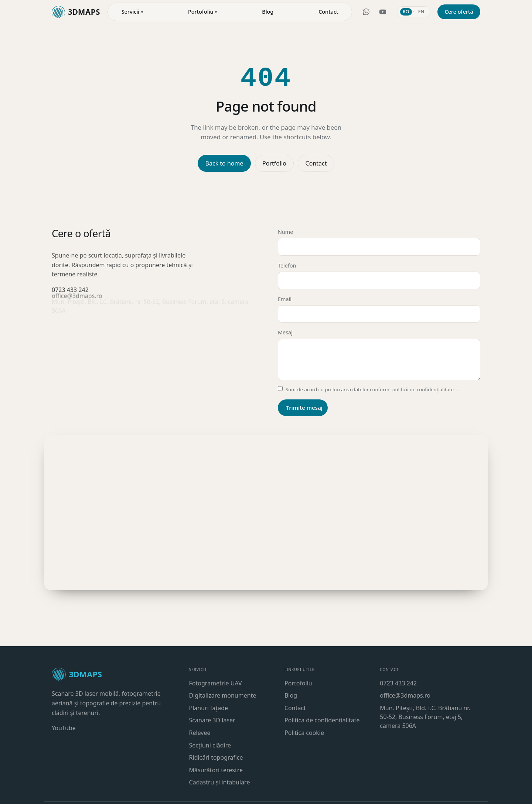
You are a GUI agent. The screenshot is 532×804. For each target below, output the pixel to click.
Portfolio (274, 163)
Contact (328, 12)
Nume (379, 242)
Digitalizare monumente (223, 695)
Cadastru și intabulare (220, 782)
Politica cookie (304, 733)
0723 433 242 (398, 683)
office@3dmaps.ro (405, 695)
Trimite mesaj (304, 407)
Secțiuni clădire (210, 745)
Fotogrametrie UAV (216, 683)
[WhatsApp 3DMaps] (366, 12)
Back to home (224, 163)
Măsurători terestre (216, 770)
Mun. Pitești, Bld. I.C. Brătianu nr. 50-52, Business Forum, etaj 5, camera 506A (425, 717)
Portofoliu (298, 683)
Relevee (200, 733)
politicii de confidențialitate (423, 389)
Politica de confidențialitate (322, 720)
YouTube (64, 728)
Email (379, 309)
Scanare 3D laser (212, 720)
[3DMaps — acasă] (76, 12)
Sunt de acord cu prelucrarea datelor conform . (368, 390)
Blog (291, 695)
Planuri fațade (209, 708)
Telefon (379, 275)
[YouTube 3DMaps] (383, 12)
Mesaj (379, 355)
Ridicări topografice (216, 757)
